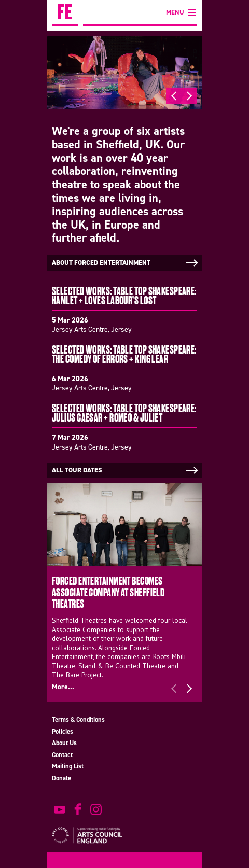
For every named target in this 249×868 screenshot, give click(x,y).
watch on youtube (60, 809)
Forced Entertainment (65, 13)
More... (63, 687)
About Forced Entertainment (126, 263)
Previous (174, 96)
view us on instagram (96, 809)
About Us (64, 743)
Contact (62, 755)
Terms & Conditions (78, 719)
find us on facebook (78, 809)
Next (189, 96)
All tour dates (126, 470)
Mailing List (68, 766)
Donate (61, 778)
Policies (63, 731)
